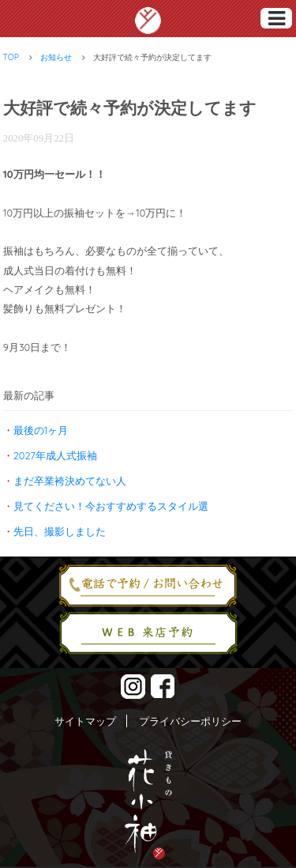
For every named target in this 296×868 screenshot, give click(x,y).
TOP (11, 57)
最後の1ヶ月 (41, 430)
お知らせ (56, 57)
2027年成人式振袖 (55, 455)
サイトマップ (85, 721)
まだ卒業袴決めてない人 (70, 481)
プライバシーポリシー (190, 721)
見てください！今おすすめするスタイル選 (111, 506)
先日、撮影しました (60, 531)
